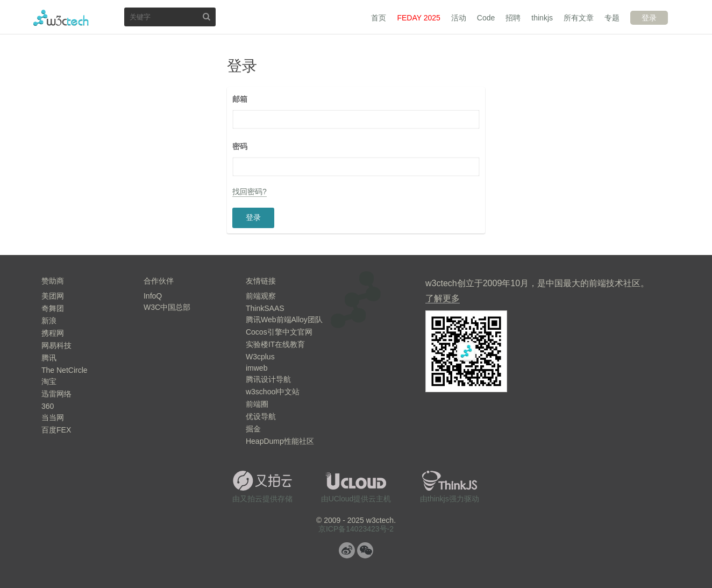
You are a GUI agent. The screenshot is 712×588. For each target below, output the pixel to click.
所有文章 (579, 18)
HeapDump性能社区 (280, 441)
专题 (612, 18)
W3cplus (260, 357)
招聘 (513, 18)
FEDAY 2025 (418, 18)
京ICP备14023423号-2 (356, 529)
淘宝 (49, 381)
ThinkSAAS (265, 308)
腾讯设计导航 (268, 379)
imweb (257, 368)
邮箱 (240, 99)
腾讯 (49, 358)
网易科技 (56, 345)
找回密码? (250, 192)
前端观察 (261, 296)
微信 (365, 550)
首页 (379, 18)
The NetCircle (65, 370)
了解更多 (443, 298)
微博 (347, 550)
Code (486, 18)
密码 (240, 146)
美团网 (53, 296)
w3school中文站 (273, 392)
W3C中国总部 (167, 307)
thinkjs (542, 18)
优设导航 (261, 416)
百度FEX (56, 430)
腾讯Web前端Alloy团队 (284, 320)
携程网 (53, 333)
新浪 (49, 321)
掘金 (253, 429)
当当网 (53, 417)
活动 (459, 18)
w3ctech (61, 18)
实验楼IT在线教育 (275, 344)
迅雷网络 (56, 394)
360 (48, 406)
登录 (649, 18)
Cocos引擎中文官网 (279, 332)
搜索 (207, 16)
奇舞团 (53, 308)
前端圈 (257, 404)
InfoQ (153, 296)
